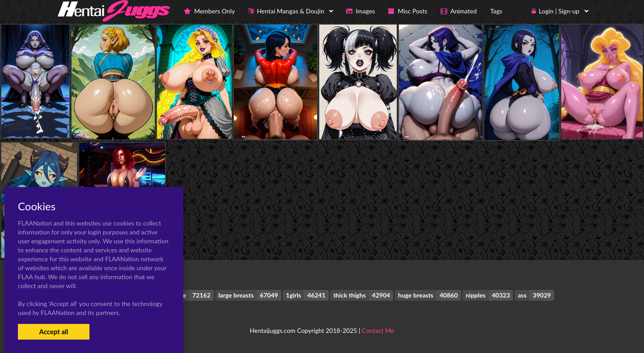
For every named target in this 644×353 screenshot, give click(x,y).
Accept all (53, 332)
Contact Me (378, 330)
